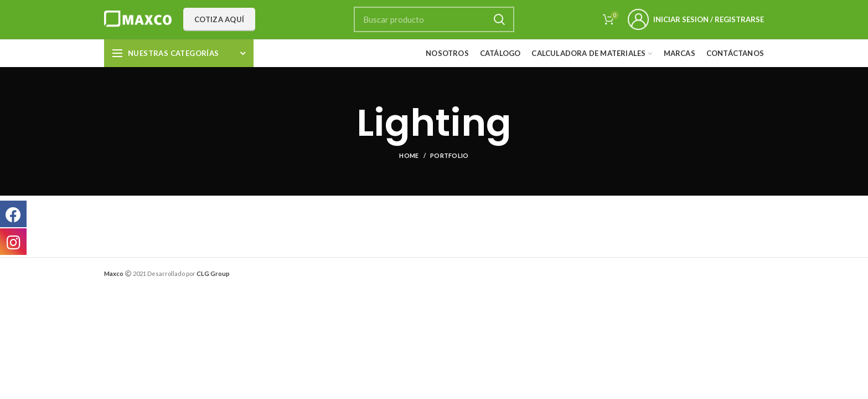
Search (499, 19)
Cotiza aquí (219, 19)
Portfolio (449, 155)
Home (409, 155)
